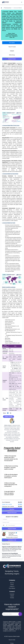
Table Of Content (12, 47)
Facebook (12, 594)
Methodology (12, 55)
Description (12, 43)
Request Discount (12, 513)
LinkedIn (12, 596)
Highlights (12, 51)
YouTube (12, 598)
